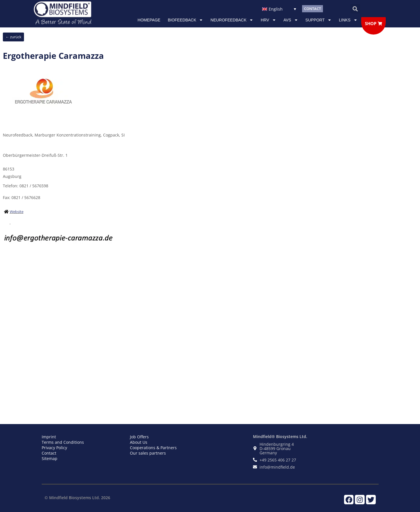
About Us (139, 442)
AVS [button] (291, 20)
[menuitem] (279, 9)
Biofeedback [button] (186, 20)
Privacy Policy (54, 448)
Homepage (149, 20)
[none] (279, 9)
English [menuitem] (276, 9)
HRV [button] (268, 20)
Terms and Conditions (63, 442)
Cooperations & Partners (153, 448)
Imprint (49, 437)
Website (17, 212)
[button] (355, 9)
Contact (49, 453)
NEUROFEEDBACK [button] (232, 20)
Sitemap (50, 458)
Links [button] (348, 20)
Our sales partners (148, 453)
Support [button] (318, 20)
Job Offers (139, 437)
